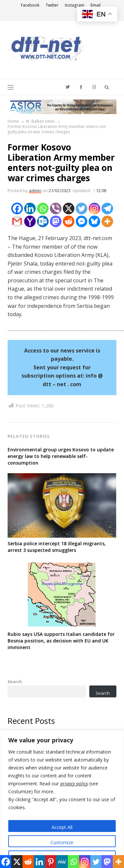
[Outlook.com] (43, 221)
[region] (62, 799)
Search (15, 682)
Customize (62, 842)
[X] (69, 208)
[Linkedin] (30, 208)
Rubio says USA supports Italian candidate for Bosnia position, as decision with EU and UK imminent (61, 641)
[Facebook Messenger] (82, 221)
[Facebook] (17, 208)
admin (35, 190)
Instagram (75, 5)
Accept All (62, 827)
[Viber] (56, 208)
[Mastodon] (56, 221)
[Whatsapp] (43, 208)
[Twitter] (82, 208)
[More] (107, 221)
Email (96, 5)
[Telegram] (107, 208)
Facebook (30, 5)
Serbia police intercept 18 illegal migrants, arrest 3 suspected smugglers (57, 547)
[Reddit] (69, 221)
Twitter (52, 5)
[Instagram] (94, 208)
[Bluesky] (94, 221)
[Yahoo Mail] (30, 221)
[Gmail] (17, 221)
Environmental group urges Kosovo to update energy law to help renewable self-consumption (61, 456)
